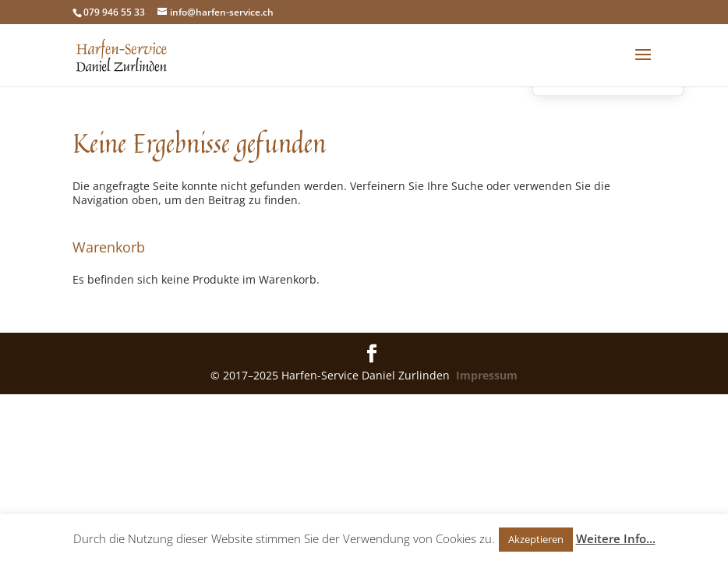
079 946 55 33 (114, 12)
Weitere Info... (616, 538)
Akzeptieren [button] (536, 539)
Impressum (487, 375)
